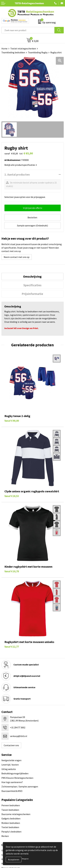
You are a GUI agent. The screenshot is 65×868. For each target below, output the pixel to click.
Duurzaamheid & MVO (12, 791)
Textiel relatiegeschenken (23, 49)
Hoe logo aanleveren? (12, 782)
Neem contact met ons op (17, 257)
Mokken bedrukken (11, 823)
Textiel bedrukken (10, 827)
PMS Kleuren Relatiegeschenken (17, 778)
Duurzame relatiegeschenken (16, 814)
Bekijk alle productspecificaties (21, 165)
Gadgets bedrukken (11, 818)
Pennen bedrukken (11, 805)
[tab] (32, 276)
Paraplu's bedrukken (11, 832)
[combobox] (28, 30)
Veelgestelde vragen (11, 760)
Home (4, 49)
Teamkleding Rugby (38, 52)
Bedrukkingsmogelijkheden (15, 773)
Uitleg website (9, 769)
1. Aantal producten (17, 174)
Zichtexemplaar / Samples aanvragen (20, 786)
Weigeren (25, 859)
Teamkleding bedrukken (13, 52)
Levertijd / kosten (10, 765)
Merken (5, 836)
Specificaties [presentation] (32, 285)
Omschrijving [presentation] (32, 276)
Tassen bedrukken (10, 810)
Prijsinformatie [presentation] (32, 294)
